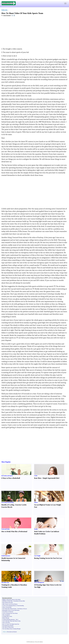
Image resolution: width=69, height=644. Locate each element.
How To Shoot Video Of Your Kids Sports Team (22, 13)
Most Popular (6, 462)
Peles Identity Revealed (8, 602)
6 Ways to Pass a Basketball (11, 478)
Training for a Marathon (10, 585)
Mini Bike (10, 601)
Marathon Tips (5, 582)
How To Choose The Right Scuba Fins (11, 624)
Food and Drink (5, 529)
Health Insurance (6, 556)
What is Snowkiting (7, 607)
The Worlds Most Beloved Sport (9, 609)
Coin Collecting (6, 621)
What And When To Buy (15, 621)
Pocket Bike (22, 601)
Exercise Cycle (20, 505)
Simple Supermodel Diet (51, 478)
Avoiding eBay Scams (7, 616)
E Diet (36, 476)
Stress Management (39, 582)
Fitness (36, 502)
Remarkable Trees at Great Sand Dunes (11, 610)
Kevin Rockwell (7, 15)
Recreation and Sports (7, 476)
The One (4, 629)
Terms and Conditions (39, 642)
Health (36, 529)
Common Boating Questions (9, 619)
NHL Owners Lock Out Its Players (10, 604)
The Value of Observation (8, 627)
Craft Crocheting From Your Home (10, 613)
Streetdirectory (32, 642)
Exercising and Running (8, 502)
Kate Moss (38, 478)
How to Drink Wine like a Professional (14, 531)
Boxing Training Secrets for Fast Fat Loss (48, 558)
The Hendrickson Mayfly (8, 626)
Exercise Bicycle (7, 507)
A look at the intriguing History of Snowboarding (13, 606)
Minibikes (5, 601)
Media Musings (6, 618)
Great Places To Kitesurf (8, 612)
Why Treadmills (6, 615)
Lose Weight (37, 556)
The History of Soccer (22, 609)
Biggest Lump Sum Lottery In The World (11, 599)
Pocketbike (16, 601)
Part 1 (17, 619)
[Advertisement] (17, 32)
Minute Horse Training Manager (14, 629)
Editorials (4, 10)
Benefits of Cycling (8, 505)
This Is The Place (6, 623)
